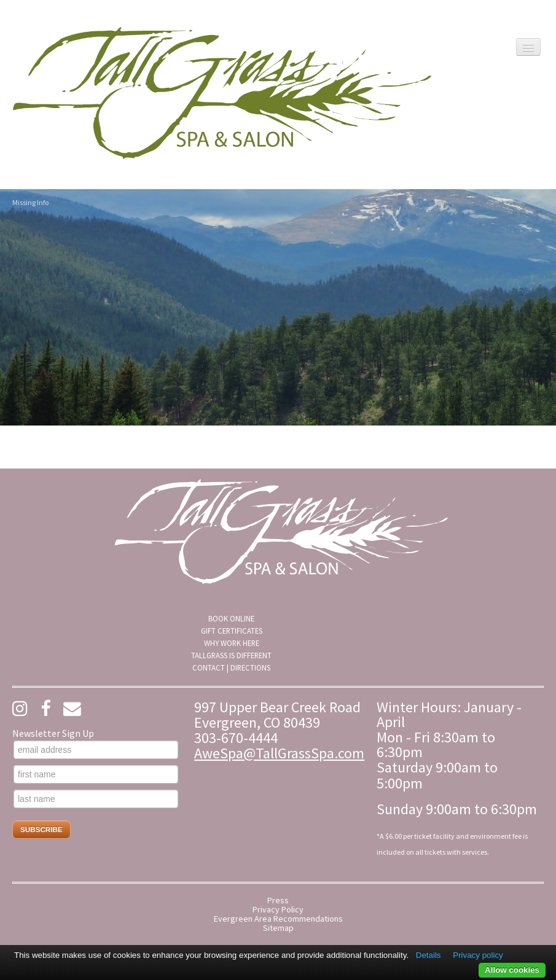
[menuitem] (231, 618)
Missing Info (30, 202)
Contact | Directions (231, 667)
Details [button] (429, 955)
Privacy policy (478, 955)
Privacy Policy (278, 910)
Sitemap (278, 928)
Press (278, 900)
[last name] (96, 799)
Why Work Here (232, 643)
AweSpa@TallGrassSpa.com (279, 753)
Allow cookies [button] (512, 970)
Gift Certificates (232, 631)
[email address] (96, 750)
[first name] (96, 774)
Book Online (231, 618)
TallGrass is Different (231, 655)
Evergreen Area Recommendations (278, 919)
